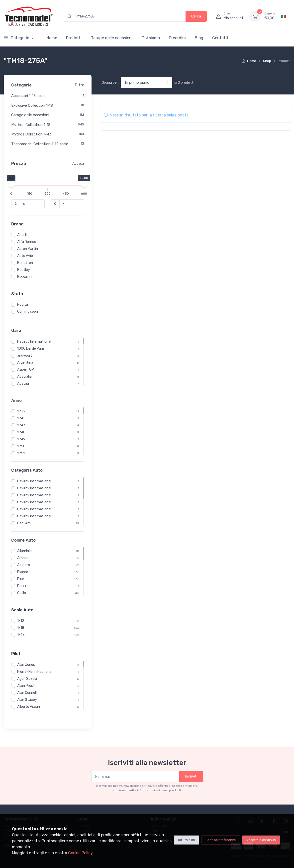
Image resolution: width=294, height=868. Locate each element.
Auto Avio (25, 256)
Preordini (177, 38)
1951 (21, 453)
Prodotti (74, 38)
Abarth (23, 235)
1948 (21, 432)
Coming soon (28, 312)
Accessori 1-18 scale (28, 96)
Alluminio (24, 551)
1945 (21, 418)
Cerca (196, 16)
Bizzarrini (25, 277)
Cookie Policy (80, 853)
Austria (23, 384)
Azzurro (24, 565)
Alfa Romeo (27, 242)
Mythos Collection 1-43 (31, 134)
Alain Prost (26, 686)
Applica (78, 164)
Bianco (23, 572)
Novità (23, 305)
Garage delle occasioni (112, 38)
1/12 (21, 621)
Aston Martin (28, 249)
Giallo (22, 593)
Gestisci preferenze (221, 840)
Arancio (23, 558)
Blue (21, 579)
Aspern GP (26, 370)
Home (52, 38)
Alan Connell (27, 693)
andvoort (25, 356)
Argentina (25, 363)
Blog (199, 38)
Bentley (24, 270)
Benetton (25, 263)
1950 (21, 446)
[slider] (11, 185)
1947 (21, 425)
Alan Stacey (27, 700)
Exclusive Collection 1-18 (32, 105)
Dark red (24, 586)
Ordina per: (110, 83)
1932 (21, 411)
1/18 (21, 628)
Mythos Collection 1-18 (31, 125)
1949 (21, 439)
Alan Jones (26, 665)
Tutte (79, 85)
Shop (267, 61)
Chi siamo (151, 38)
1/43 (21, 635)
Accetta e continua (261, 840)
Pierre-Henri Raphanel (35, 672)
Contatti (220, 38)
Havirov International (34, 342)
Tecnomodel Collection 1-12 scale (40, 144)
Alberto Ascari (29, 707)
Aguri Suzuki (27, 679)
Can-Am (24, 523)
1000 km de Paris (31, 349)
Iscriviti (191, 776)
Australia (24, 377)
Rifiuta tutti (187, 840)
